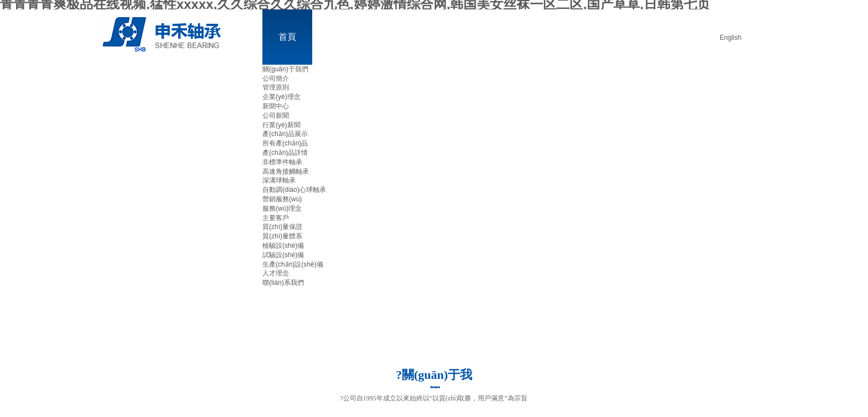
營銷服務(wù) (282, 199)
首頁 (287, 37)
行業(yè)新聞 (281, 125)
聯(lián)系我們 (283, 283)
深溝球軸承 (279, 180)
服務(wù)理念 (282, 208)
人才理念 (276, 273)
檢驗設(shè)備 (283, 246)
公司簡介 (276, 79)
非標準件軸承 (282, 162)
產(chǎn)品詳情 (285, 153)
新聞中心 (276, 106)
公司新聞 (276, 116)
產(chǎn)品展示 (285, 134)
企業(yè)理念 (281, 97)
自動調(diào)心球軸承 (294, 190)
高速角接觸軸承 (286, 171)
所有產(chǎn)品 (285, 143)
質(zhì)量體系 (282, 236)
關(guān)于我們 (285, 69)
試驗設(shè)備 (283, 255)
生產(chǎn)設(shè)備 (293, 264)
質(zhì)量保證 (282, 227)
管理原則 (276, 87)
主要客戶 (276, 218)
